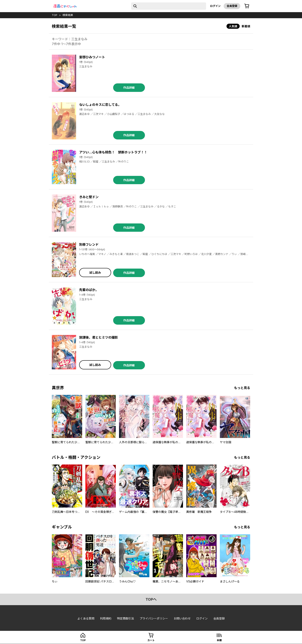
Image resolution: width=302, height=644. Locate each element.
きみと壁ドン (89, 197)
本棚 (219, 640)
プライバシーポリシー (154, 618)
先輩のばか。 (89, 290)
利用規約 (106, 618)
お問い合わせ (182, 618)
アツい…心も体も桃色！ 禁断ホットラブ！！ (113, 152)
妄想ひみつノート (92, 57)
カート (151, 640)
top (55, 15)
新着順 (246, 26)
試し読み (95, 273)
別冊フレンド (89, 244)
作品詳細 (129, 88)
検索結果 (68, 15)
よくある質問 (86, 618)
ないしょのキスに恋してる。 (100, 105)
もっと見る (242, 388)
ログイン (215, 6)
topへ (151, 599)
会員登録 (232, 6)
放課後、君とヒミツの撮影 (99, 337)
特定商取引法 (125, 618)
